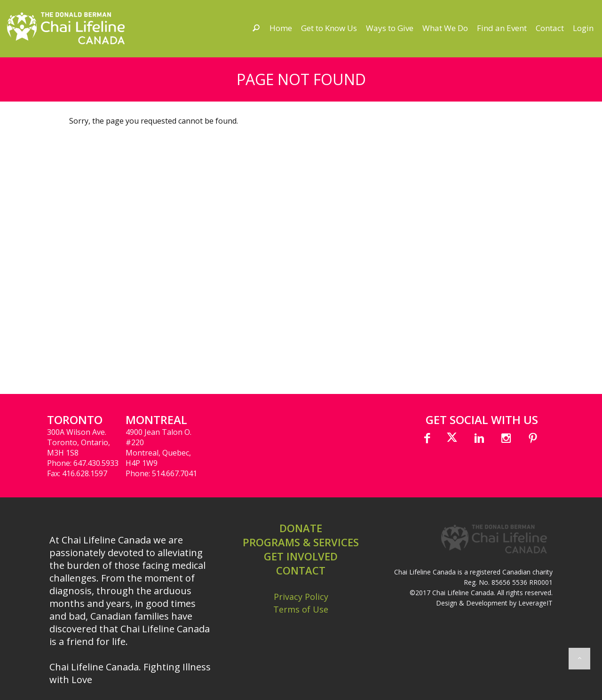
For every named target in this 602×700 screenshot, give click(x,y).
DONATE (301, 528)
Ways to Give (390, 28)
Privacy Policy (301, 597)
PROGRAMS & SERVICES (301, 542)
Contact (550, 28)
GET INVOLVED (301, 556)
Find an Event (502, 28)
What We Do (445, 28)
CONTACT (301, 570)
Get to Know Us (329, 28)
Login (583, 28)
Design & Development (472, 603)
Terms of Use (301, 609)
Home (281, 28)
